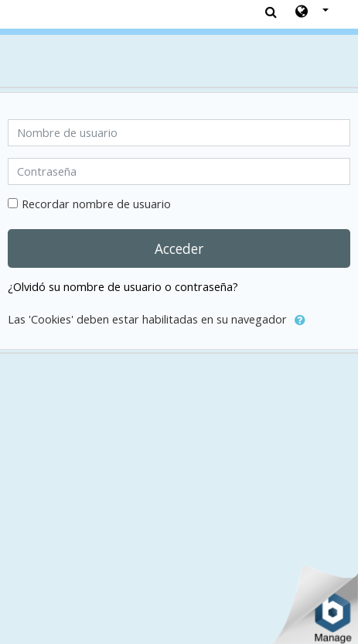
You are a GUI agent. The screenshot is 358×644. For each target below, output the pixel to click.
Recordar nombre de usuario (96, 204)
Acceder (179, 248)
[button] (312, 12)
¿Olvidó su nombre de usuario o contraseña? (123, 287)
